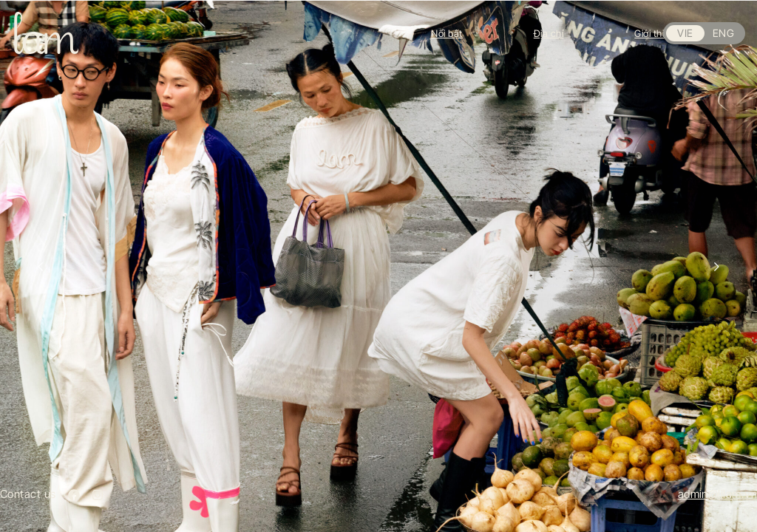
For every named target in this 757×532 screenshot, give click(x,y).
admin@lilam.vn (717, 494)
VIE (685, 33)
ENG (723, 33)
